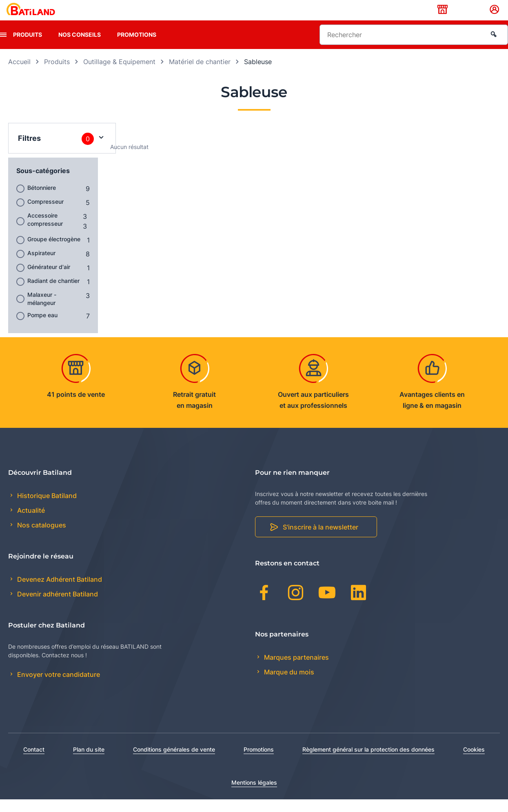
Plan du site (89, 762)
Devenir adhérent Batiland (57, 607)
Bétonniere (42, 200)
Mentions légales (254, 795)
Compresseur (45, 214)
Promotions (137, 47)
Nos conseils (80, 47)
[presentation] (3, 47)
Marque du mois (288, 685)
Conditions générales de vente (174, 762)
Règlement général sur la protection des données (368, 762)
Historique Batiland (46, 508)
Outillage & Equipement (119, 74)
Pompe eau (42, 328)
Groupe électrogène (54, 252)
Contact (34, 762)
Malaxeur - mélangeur (42, 311)
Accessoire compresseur (45, 232)
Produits (28, 47)
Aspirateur (41, 266)
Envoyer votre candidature (58, 687)
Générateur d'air (49, 279)
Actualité (30, 523)
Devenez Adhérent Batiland (59, 592)
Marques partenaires (296, 670)
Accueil (19, 74)
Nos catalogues (41, 538)
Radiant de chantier (53, 293)
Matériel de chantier (200, 74)
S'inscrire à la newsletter (321, 540)
